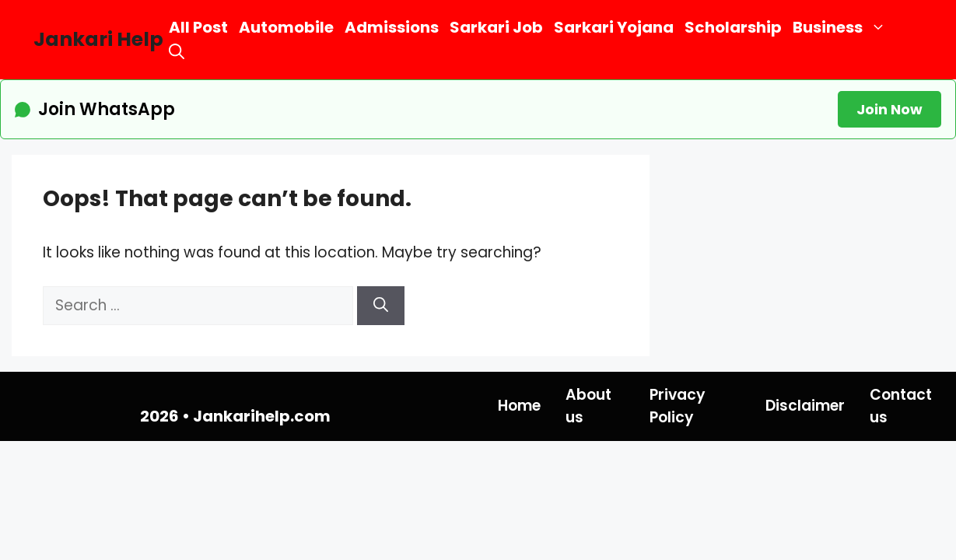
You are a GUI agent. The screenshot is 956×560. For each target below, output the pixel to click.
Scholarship (733, 27)
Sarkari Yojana (614, 27)
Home (519, 406)
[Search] (381, 306)
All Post (198, 27)
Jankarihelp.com (262, 416)
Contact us (901, 406)
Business (842, 28)
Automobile (286, 27)
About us (588, 406)
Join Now (889, 109)
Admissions (392, 27)
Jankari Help (98, 39)
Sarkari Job (496, 27)
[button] (177, 52)
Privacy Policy (678, 406)
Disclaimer (805, 406)
